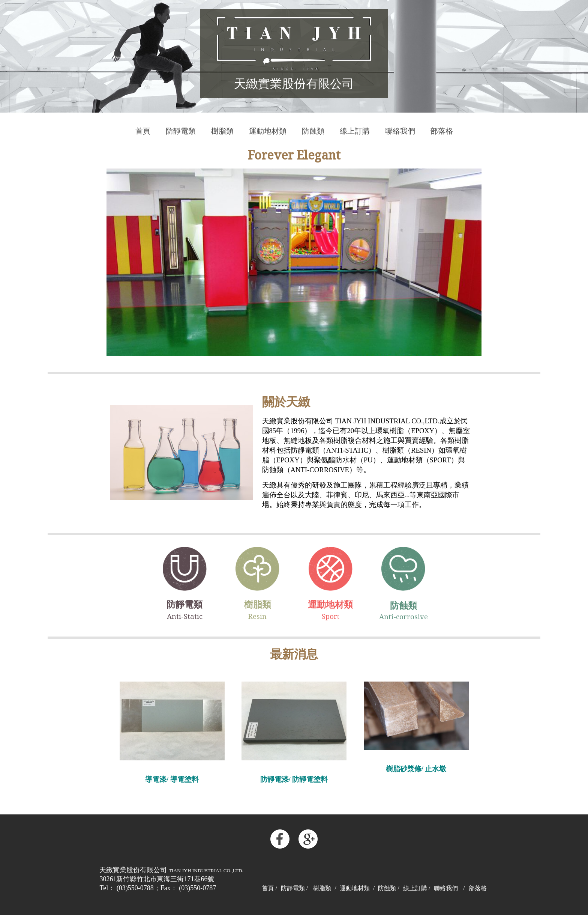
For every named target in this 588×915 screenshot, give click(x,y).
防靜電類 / (294, 888)
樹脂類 (222, 131)
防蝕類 (313, 131)
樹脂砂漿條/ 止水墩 (416, 769)
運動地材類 (268, 131)
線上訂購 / (417, 888)
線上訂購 (355, 131)
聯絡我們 (400, 131)
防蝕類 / (388, 888)
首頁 (143, 131)
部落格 (442, 131)
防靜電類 (181, 131)
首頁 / (269, 888)
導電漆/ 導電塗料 (172, 779)
